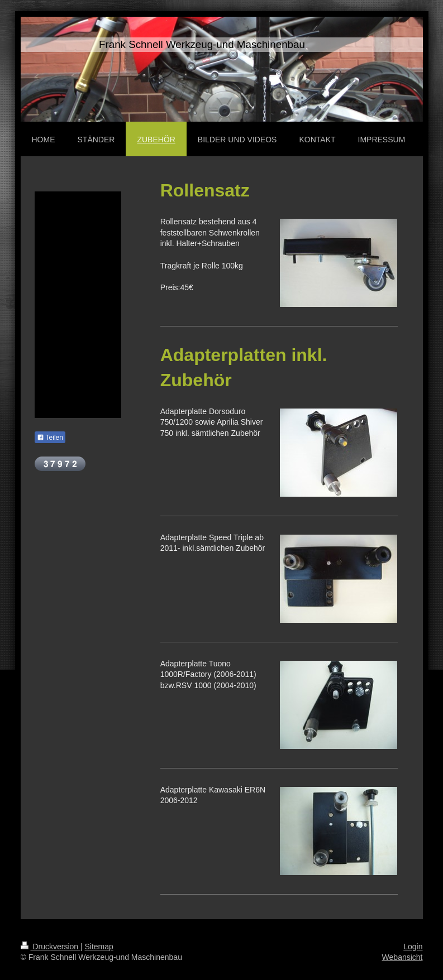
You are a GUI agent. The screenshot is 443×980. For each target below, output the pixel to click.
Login (413, 947)
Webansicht (402, 957)
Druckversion (51, 947)
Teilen (50, 438)
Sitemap (99, 947)
